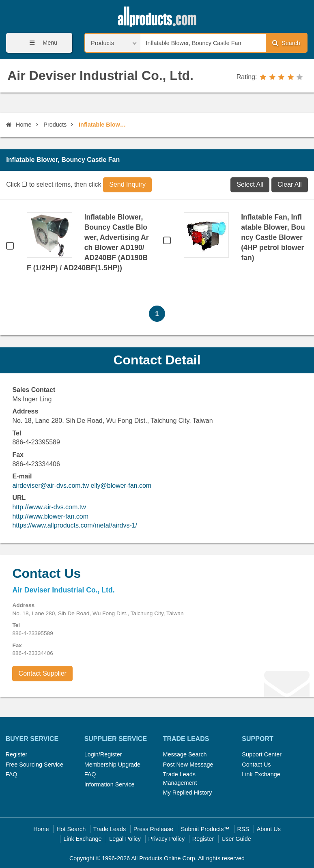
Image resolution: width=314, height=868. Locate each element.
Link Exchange (261, 774)
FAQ (12, 774)
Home (19, 125)
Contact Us (256, 765)
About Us (269, 829)
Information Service (110, 784)
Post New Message (188, 765)
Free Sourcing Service (34, 765)
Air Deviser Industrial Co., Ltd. (100, 75)
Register (17, 754)
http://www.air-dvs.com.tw (49, 507)
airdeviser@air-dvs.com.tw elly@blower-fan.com (82, 486)
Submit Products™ (205, 829)
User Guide (236, 839)
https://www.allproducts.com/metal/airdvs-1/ (75, 525)
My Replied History (188, 793)
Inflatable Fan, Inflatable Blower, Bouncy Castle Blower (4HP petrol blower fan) (273, 237)
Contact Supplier (43, 673)
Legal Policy (125, 839)
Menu (41, 43)
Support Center (262, 754)
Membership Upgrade (112, 765)
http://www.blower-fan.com (50, 516)
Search (286, 43)
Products (55, 125)
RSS (243, 829)
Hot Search (71, 829)
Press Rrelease (153, 829)
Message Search (185, 754)
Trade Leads (110, 829)
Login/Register (103, 754)
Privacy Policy (167, 839)
